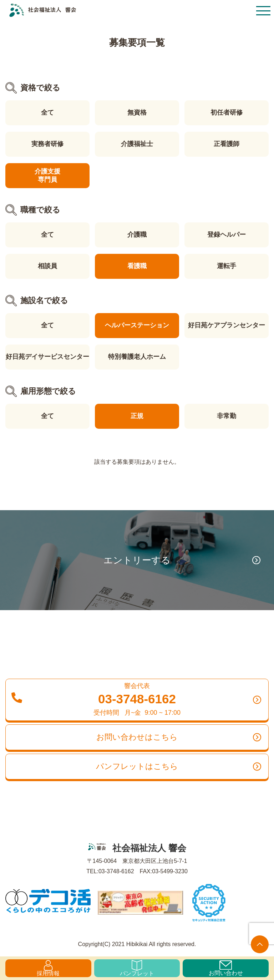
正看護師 (227, 144)
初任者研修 (227, 112)
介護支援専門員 (47, 175)
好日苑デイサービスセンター (47, 357)
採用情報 (48, 968)
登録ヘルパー (227, 235)
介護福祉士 (137, 144)
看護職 (137, 266)
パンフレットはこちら (179, 767)
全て (47, 112)
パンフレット (137, 968)
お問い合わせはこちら (179, 737)
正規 (137, 416)
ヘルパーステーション (137, 325)
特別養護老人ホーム (137, 357)
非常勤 (227, 416)
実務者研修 (47, 144)
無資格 (137, 112)
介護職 (137, 235)
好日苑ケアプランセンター (227, 325)
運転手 (227, 266)
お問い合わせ (226, 968)
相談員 (47, 266)
